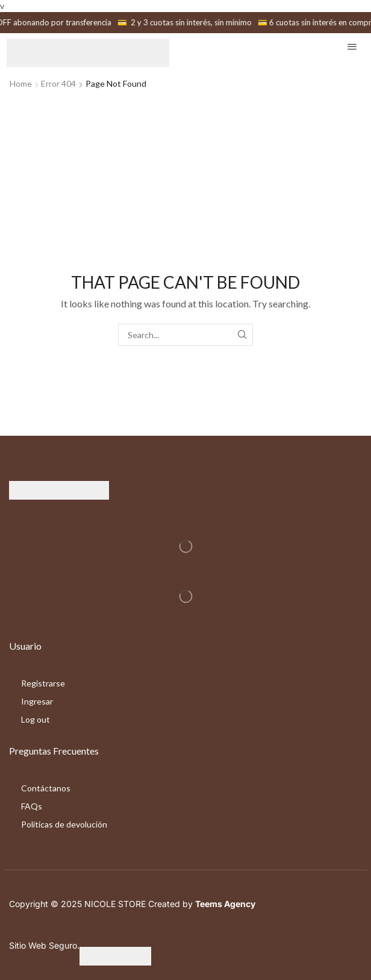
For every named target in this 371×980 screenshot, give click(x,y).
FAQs (32, 806)
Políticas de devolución (64, 824)
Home (21, 83)
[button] (352, 47)
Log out (36, 719)
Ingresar (37, 701)
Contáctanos (46, 788)
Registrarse (43, 683)
